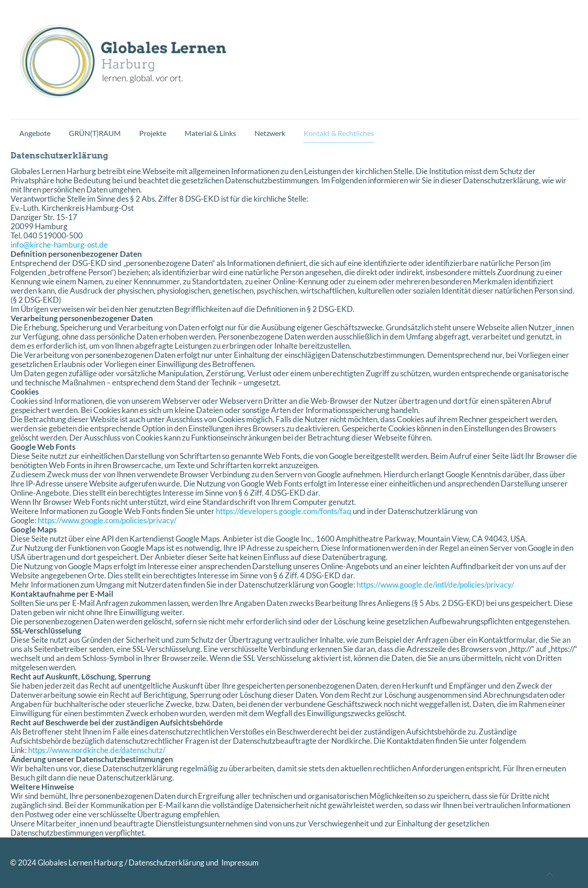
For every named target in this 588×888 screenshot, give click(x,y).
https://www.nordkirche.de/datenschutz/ (97, 750)
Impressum (239, 863)
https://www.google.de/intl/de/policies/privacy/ (435, 585)
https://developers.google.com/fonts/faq (284, 511)
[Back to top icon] (550, 874)
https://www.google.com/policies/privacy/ (107, 520)
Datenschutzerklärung (167, 863)
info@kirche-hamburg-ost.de (59, 245)
